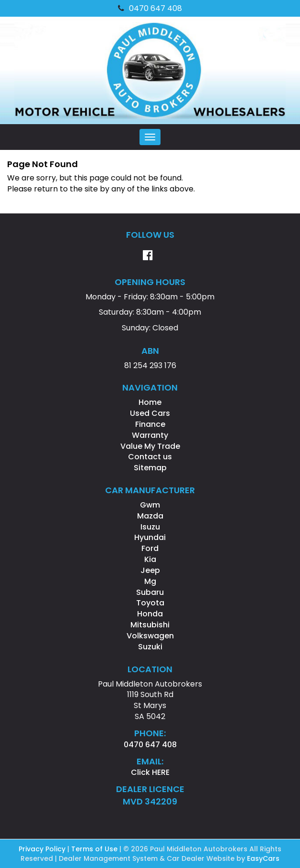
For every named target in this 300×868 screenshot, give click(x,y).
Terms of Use (95, 849)
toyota (150, 603)
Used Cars (150, 413)
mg (150, 581)
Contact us (150, 457)
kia (150, 559)
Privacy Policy (43, 849)
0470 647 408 (150, 8)
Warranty (150, 435)
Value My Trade (150, 446)
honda (150, 614)
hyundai (150, 537)
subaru (150, 592)
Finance (150, 424)
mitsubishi (150, 625)
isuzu (150, 527)
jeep (150, 570)
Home (150, 402)
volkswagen (150, 636)
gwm (150, 505)
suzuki (150, 647)
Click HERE (150, 772)
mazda (150, 516)
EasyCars (263, 858)
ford (150, 548)
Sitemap (150, 468)
